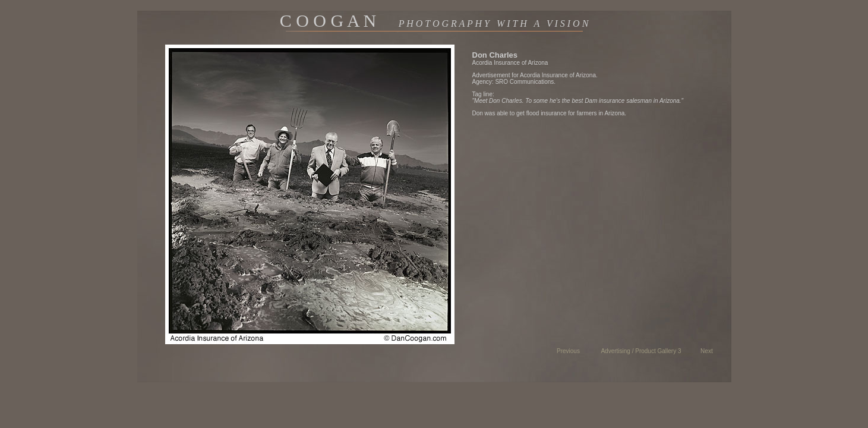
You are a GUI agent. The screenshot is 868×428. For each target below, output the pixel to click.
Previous (568, 351)
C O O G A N (434, 21)
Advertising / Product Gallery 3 (641, 351)
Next (707, 351)
